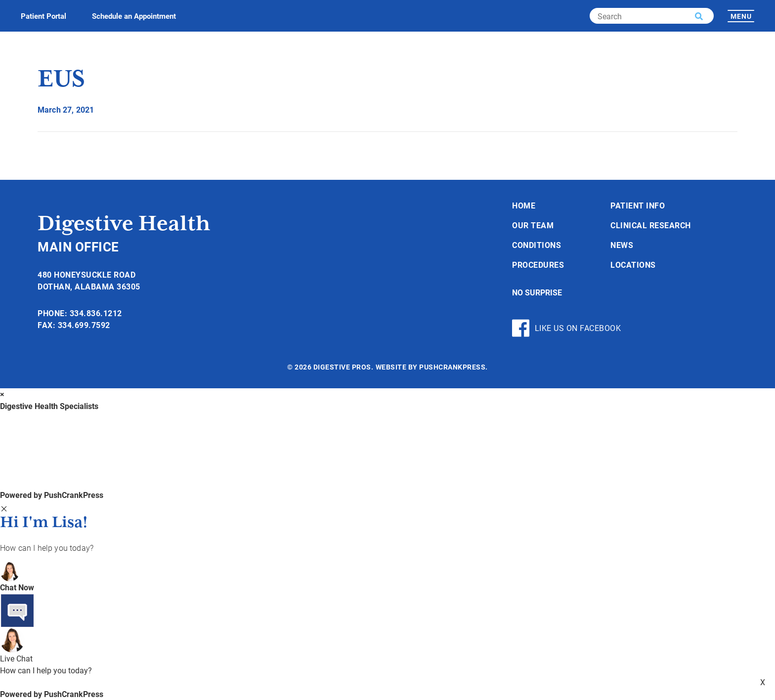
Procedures (538, 265)
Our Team (533, 225)
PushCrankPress (452, 367)
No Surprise (537, 292)
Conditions (537, 245)
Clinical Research (651, 225)
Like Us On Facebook (566, 328)
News (622, 245)
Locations (633, 265)
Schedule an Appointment (134, 16)
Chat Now (17, 587)
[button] (699, 16)
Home (524, 205)
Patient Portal (43, 16)
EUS (61, 80)
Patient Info (638, 205)
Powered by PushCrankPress (52, 495)
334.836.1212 (96, 313)
